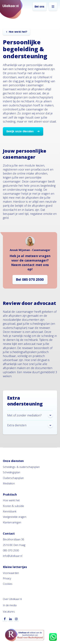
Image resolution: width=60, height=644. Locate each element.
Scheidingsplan (12, 472)
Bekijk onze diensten (21, 131)
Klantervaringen (12, 522)
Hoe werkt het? (18, 32)
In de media (10, 605)
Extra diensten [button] (30, 425)
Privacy (7, 578)
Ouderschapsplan (13, 478)
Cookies (8, 584)
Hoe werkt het (11, 500)
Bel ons (40, 7)
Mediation (9, 483)
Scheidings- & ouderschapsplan (21, 467)
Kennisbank (10, 511)
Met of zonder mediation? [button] (30, 415)
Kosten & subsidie (13, 506)
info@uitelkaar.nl (13, 556)
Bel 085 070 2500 (30, 280)
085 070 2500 (11, 550)
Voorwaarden (11, 573)
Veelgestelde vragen (15, 517)
